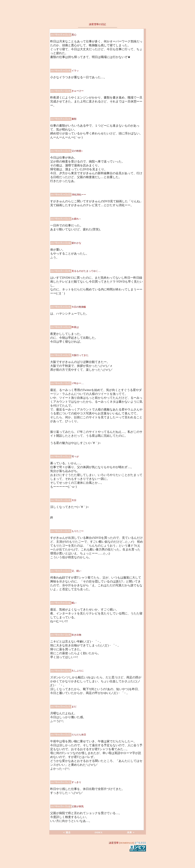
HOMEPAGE (127, 843)
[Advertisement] (98, 858)
